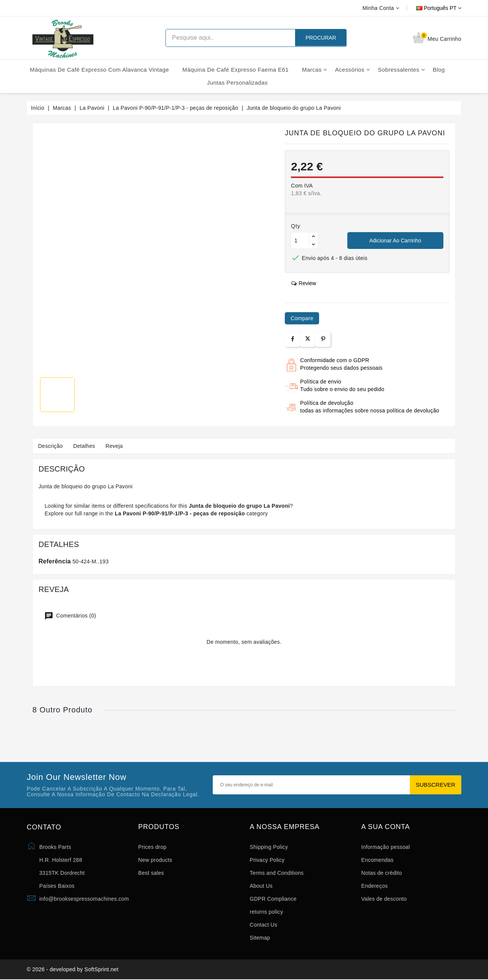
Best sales (151, 873)
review (304, 283)
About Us (261, 886)
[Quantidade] (300, 241)
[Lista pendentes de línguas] (430, 8)
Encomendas (378, 860)
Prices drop (152, 847)
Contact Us (263, 925)
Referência (55, 561)
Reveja (117, 446)
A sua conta (386, 827)
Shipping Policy (269, 847)
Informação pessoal (386, 847)
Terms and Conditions (277, 873)
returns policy (266, 912)
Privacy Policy (267, 860)
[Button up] (313, 237)
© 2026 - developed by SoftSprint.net (73, 970)
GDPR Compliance (273, 899)
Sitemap (260, 938)
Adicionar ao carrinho (395, 241)
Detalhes (86, 446)
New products (155, 860)
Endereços (375, 886)
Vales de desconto (384, 899)
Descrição (51, 446)
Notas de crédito (382, 873)
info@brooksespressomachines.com (84, 899)
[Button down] (313, 245)
